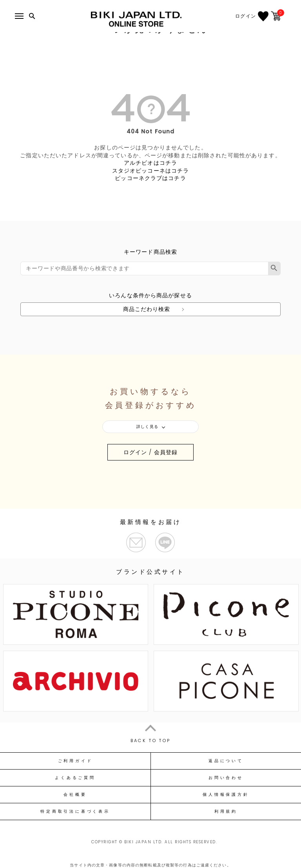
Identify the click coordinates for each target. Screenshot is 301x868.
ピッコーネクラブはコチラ (150, 178)
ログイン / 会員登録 (150, 452)
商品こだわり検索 (147, 309)
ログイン (250, 16)
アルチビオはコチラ (150, 163)
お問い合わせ (226, 778)
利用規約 (226, 812)
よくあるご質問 (75, 778)
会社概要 (75, 795)
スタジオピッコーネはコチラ (151, 171)
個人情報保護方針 (226, 795)
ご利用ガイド (75, 761)
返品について (226, 761)
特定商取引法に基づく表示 (75, 812)
